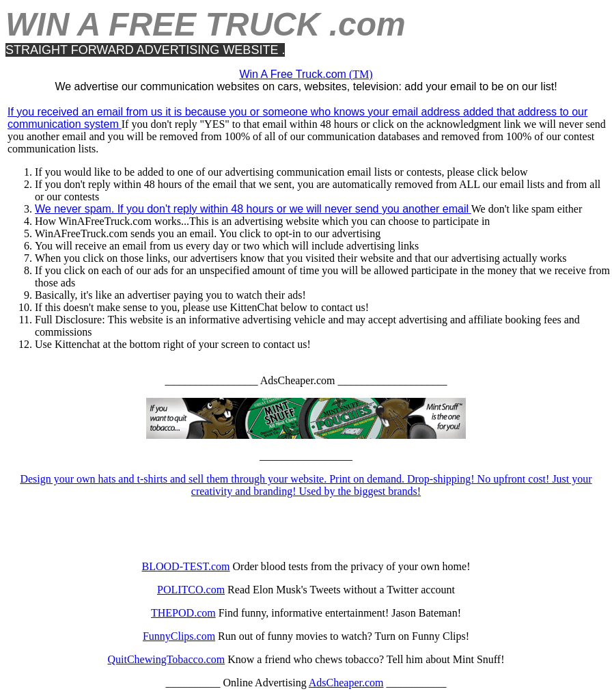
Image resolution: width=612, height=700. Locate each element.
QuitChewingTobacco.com (166, 659)
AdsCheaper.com (346, 683)
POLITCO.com (191, 590)
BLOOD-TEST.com (186, 566)
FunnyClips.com (179, 636)
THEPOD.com (183, 613)
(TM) (306, 74)
